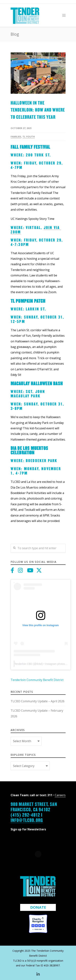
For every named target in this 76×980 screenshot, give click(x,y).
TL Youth (29, 137)
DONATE (38, 907)
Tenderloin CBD (23, 664)
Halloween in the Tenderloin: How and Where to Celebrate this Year (38, 110)
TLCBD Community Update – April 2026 (38, 701)
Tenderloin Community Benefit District (37, 680)
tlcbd (39, 664)
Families (16, 137)
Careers (60, 795)
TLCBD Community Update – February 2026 (37, 713)
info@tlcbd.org (27, 820)
